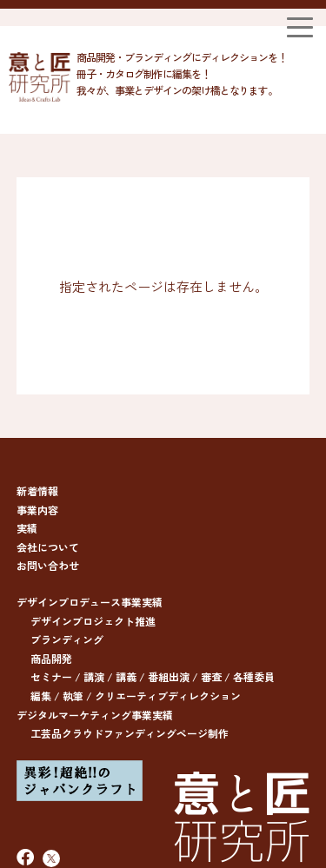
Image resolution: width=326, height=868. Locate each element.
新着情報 (37, 490)
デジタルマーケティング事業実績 (95, 715)
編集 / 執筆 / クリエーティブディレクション (136, 696)
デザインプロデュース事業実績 (90, 602)
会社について (48, 547)
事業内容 (37, 510)
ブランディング (67, 639)
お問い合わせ (48, 565)
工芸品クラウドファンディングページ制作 (130, 733)
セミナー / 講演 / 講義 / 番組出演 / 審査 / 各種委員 (153, 676)
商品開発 (51, 658)
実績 (27, 528)
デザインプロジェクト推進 (93, 621)
